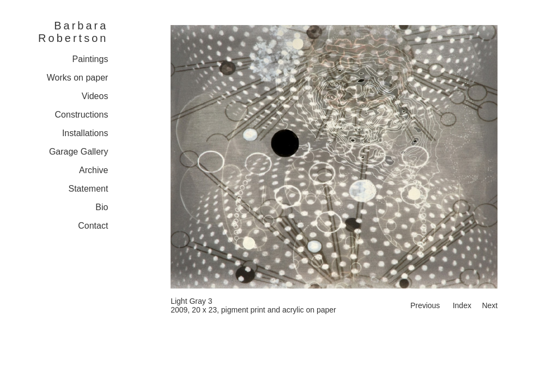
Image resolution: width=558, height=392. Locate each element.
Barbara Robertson (73, 32)
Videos (95, 96)
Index (462, 305)
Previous (425, 305)
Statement (88, 189)
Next (490, 305)
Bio (102, 207)
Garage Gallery (79, 152)
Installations (85, 133)
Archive (93, 170)
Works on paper (78, 78)
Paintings (90, 59)
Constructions (82, 115)
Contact (93, 226)
